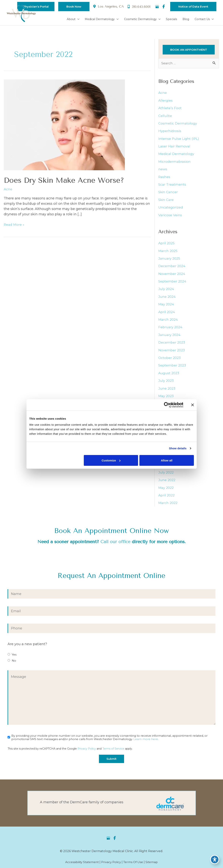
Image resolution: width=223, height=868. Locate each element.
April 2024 (167, 313)
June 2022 (167, 482)
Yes (14, 656)
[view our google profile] (157, 7)
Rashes (164, 178)
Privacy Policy (87, 751)
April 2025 (167, 244)
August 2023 (169, 375)
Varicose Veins (171, 216)
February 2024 (171, 329)
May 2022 (167, 489)
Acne (8, 190)
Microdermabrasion (175, 163)
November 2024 (172, 275)
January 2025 (170, 260)
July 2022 (166, 474)
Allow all (167, 460)
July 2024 (167, 290)
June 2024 (167, 298)
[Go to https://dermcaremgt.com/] (112, 805)
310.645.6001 (138, 7)
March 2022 (168, 505)
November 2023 (172, 352)
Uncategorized (171, 208)
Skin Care (166, 201)
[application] (72, 19)
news (163, 170)
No (14, 662)
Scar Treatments (172, 185)
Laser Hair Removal (175, 147)
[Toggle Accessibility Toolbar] (215, 860)
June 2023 (167, 390)
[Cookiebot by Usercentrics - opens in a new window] (167, 405)
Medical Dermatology (177, 155)
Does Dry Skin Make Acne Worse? (67, 181)
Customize (111, 460)
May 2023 (167, 397)
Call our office (115, 543)
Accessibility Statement (81, 864)
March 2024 (169, 321)
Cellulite (165, 117)
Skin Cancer (169, 193)
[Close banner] (193, 405)
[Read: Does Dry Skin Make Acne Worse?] (64, 125)
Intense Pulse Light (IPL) (179, 139)
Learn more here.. (146, 741)
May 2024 (167, 306)
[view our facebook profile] (164, 7)
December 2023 (172, 344)
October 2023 (170, 359)
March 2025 (168, 252)
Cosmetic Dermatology (178, 124)
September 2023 (173, 367)
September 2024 (173, 283)
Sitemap (153, 864)
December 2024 (172, 267)
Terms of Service (113, 751)
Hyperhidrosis (170, 132)
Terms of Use (134, 864)
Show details (178, 448)
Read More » (14, 225)
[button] (71, 7)
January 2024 (170, 336)
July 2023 (166, 382)
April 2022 (167, 497)
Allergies (166, 101)
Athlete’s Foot (170, 109)
